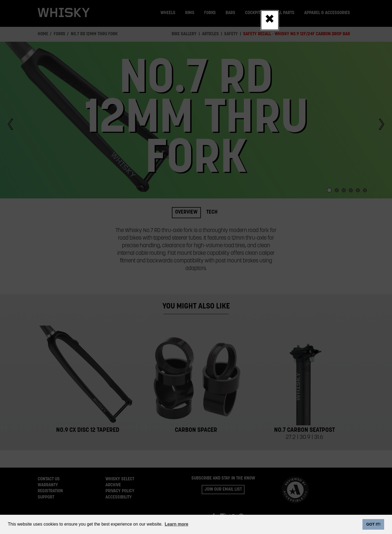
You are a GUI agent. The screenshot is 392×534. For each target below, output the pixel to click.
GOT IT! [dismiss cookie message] (373, 524)
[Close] (270, 20)
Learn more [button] (176, 524)
